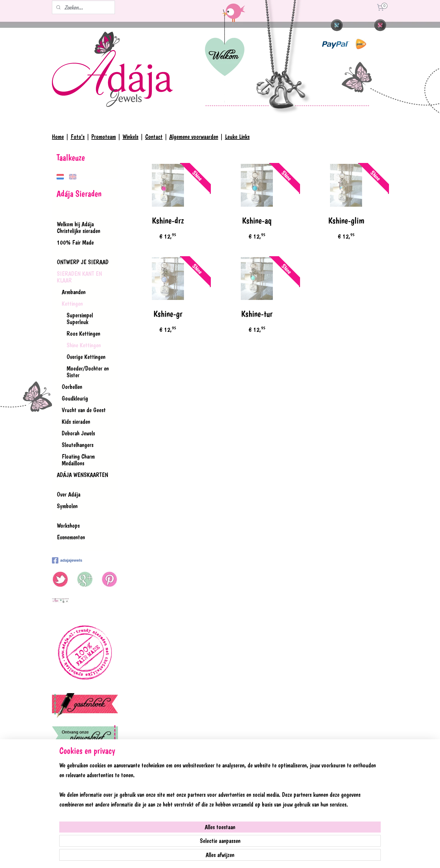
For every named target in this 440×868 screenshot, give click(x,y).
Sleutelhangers (78, 445)
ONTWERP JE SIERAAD (83, 262)
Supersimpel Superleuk (80, 319)
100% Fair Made (75, 242)
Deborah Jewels (78, 433)
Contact (154, 137)
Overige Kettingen (86, 357)
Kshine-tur (257, 314)
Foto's (78, 137)
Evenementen (71, 537)
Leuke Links (237, 137)
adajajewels (67, 560)
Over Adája (69, 494)
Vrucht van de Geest (84, 410)
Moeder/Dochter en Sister (88, 372)
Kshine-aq (257, 221)
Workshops (68, 526)
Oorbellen (72, 387)
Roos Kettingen (83, 334)
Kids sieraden (76, 422)
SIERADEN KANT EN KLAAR (79, 277)
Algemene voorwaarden (194, 137)
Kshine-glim (346, 221)
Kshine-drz (168, 221)
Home (58, 137)
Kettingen (72, 304)
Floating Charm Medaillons (78, 460)
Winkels (130, 137)
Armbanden (74, 292)
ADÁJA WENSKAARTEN (82, 475)
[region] (180, 835)
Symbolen (67, 506)
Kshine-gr (168, 314)
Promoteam (104, 137)
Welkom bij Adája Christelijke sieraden (79, 227)
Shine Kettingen (84, 345)
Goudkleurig (75, 398)
